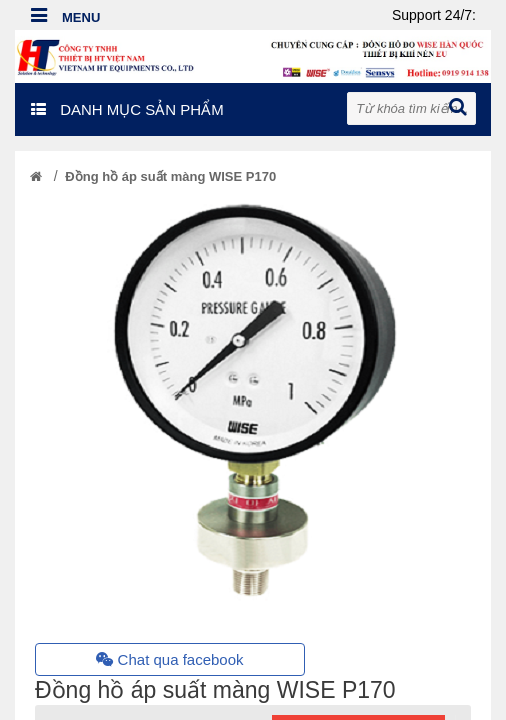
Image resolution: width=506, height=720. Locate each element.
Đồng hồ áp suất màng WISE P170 (170, 176)
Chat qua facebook (169, 659)
